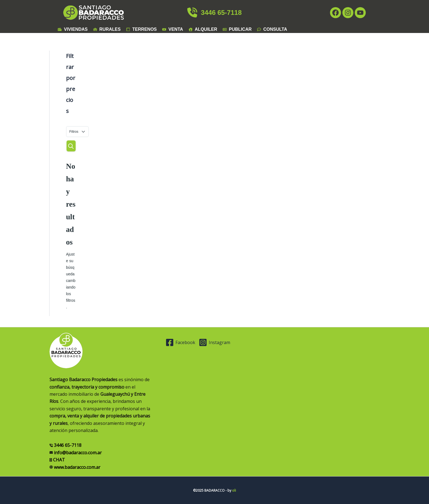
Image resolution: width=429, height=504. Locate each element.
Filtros (77, 132)
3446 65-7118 (214, 13)
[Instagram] (218, 342)
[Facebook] (181, 342)
